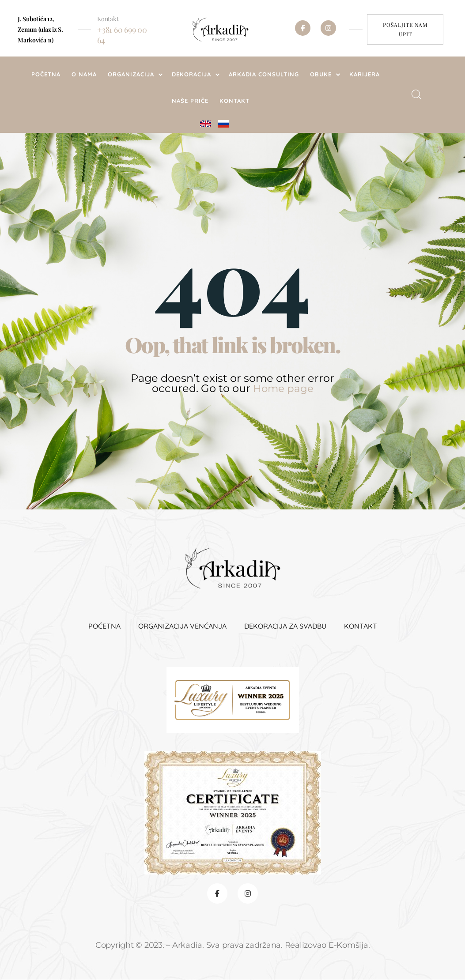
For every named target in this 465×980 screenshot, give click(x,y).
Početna (104, 626)
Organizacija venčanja (182, 626)
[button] (405, 29)
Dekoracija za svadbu (285, 626)
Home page (283, 388)
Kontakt (361, 626)
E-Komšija (348, 946)
